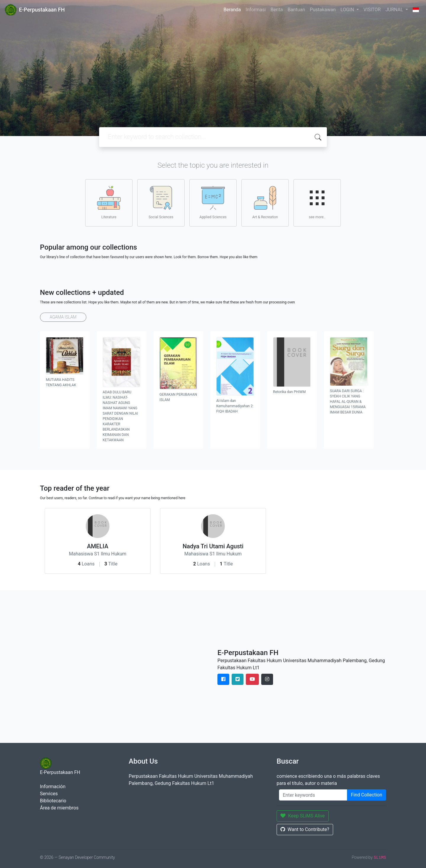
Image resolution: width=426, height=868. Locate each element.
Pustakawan (323, 10)
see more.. (317, 203)
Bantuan (296, 10)
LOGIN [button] (348, 10)
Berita (277, 10)
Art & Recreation (265, 203)
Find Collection (367, 795)
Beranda (232, 10)
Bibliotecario (53, 801)
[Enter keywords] (313, 795)
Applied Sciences (213, 203)
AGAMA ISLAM (63, 317)
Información (53, 787)
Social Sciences (161, 203)
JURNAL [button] (395, 10)
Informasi (256, 10)
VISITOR (372, 10)
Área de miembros (59, 808)
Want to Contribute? (305, 829)
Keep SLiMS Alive (303, 816)
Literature (109, 203)
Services (49, 794)
